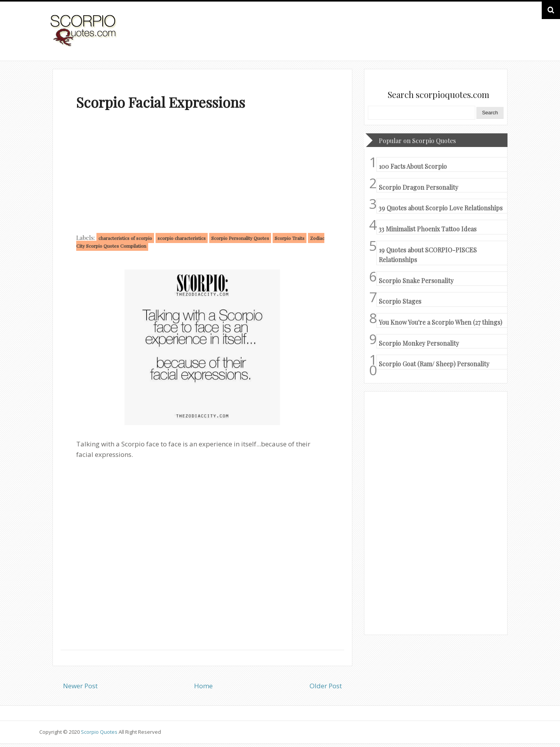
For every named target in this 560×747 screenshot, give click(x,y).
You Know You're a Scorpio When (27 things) (440, 322)
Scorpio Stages (400, 301)
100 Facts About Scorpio (413, 166)
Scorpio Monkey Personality (419, 343)
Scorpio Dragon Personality (418, 187)
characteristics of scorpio (125, 238)
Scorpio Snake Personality (416, 281)
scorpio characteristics (182, 238)
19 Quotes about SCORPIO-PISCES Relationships (428, 255)
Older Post (326, 686)
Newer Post (80, 686)
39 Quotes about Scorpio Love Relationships (441, 208)
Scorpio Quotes (100, 732)
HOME (500, 38)
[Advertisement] (202, 173)
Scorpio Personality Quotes (240, 238)
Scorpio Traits (290, 238)
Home (203, 686)
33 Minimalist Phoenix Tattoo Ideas (428, 229)
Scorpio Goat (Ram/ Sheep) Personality (434, 364)
